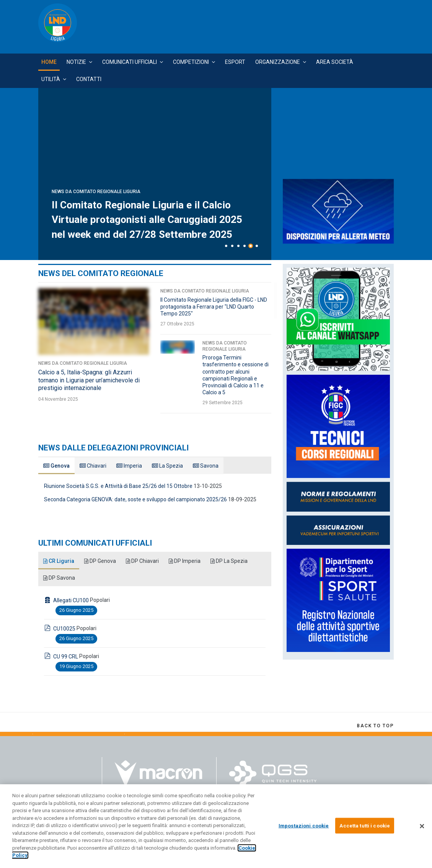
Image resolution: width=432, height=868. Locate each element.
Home (49, 62)
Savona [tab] (206, 466)
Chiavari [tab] (93, 466)
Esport (235, 62)
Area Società (335, 62)
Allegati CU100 (71, 600)
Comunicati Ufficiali (130, 62)
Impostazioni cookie (304, 825)
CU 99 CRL (66, 657)
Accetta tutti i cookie (365, 825)
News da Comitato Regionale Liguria (96, 177)
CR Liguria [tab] (59, 561)
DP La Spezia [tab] (231, 561)
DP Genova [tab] (101, 561)
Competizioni (191, 62)
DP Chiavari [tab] (143, 561)
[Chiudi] (422, 826)
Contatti (89, 79)
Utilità (51, 79)
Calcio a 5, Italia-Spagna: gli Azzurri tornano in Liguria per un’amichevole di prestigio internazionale (89, 380)
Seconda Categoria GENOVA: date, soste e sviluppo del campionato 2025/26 (135, 499)
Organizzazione (278, 62)
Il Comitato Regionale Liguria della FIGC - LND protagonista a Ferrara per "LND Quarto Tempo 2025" (214, 307)
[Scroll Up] (375, 726)
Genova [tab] (56, 466)
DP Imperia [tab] (186, 561)
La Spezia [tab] (167, 466)
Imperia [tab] (129, 466)
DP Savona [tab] (59, 578)
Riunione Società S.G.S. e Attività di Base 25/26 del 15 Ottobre (118, 486)
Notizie (76, 62)
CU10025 (64, 629)
